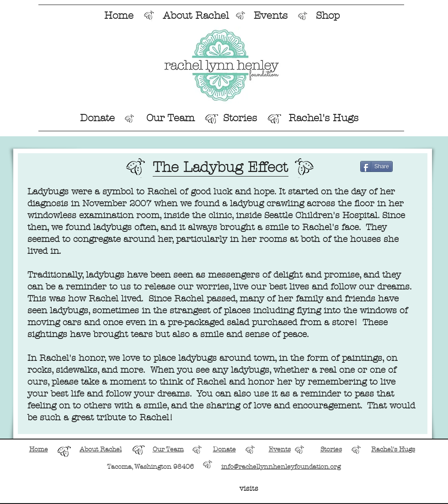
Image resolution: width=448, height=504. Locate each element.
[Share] (376, 166)
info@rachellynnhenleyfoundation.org (281, 467)
